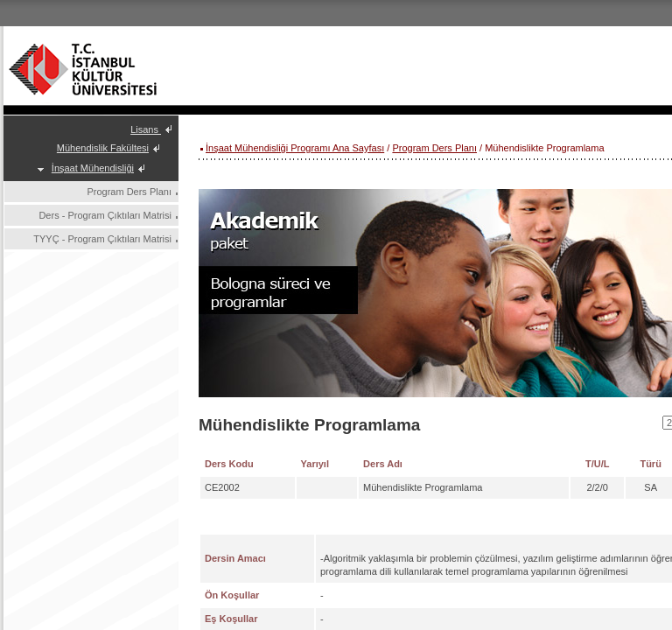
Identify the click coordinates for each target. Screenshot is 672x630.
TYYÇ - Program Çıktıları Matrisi (102, 239)
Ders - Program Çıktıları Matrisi (105, 215)
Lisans (146, 129)
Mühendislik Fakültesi (103, 148)
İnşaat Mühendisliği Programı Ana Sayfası (295, 148)
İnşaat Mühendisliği (93, 168)
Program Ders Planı (129, 192)
